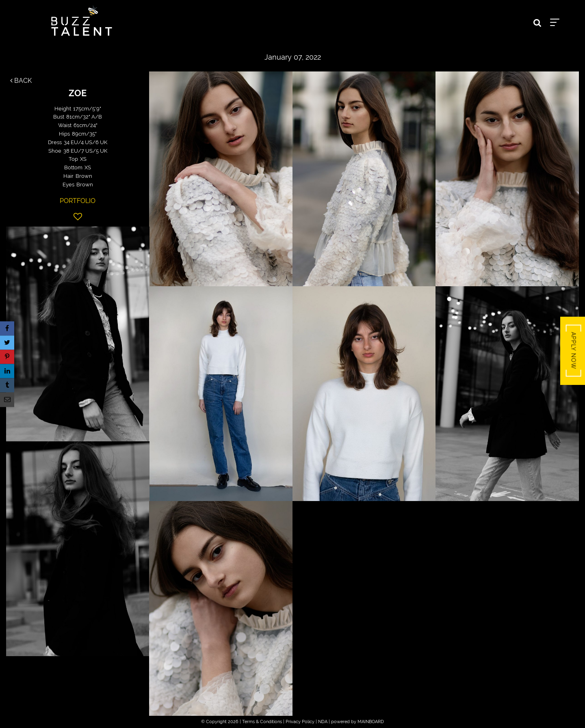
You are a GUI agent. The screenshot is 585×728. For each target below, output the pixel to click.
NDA (323, 722)
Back (21, 81)
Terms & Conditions (262, 722)
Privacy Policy (300, 722)
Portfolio (78, 201)
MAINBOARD (371, 722)
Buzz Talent (82, 21)
